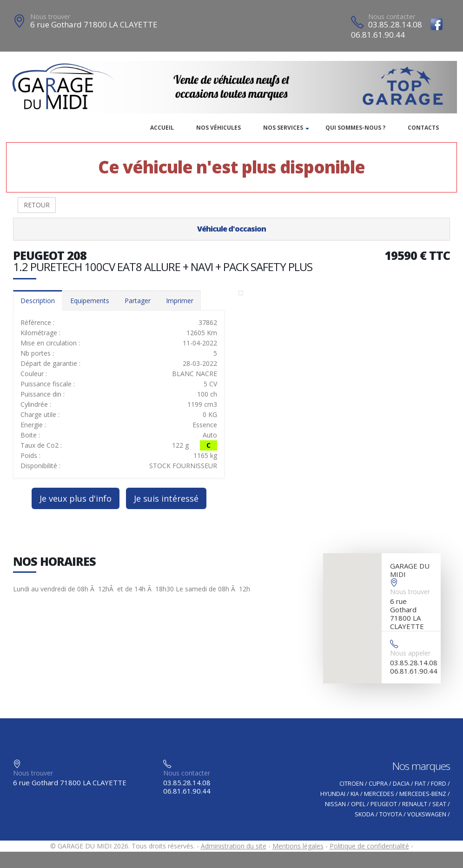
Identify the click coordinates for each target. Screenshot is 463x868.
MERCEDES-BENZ (423, 794)
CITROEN (351, 784)
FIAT (420, 784)
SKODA (364, 814)
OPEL (358, 804)
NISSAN (335, 804)
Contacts (423, 128)
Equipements (90, 301)
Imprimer (180, 301)
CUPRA (378, 784)
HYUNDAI (333, 794)
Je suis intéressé (166, 498)
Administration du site (234, 846)
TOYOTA (391, 814)
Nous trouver (50, 17)
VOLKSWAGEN (427, 814)
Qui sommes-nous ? (355, 128)
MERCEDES (379, 794)
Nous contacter (392, 17)
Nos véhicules (218, 128)
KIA (355, 794)
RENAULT (415, 804)
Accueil (162, 128)
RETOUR (37, 205)
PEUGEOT (384, 804)
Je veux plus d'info (76, 498)
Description (38, 301)
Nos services (283, 128)
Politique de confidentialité (369, 846)
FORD (439, 784)
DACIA (401, 784)
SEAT (439, 804)
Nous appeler (410, 653)
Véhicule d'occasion (231, 229)
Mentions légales (298, 846)
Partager (138, 301)
